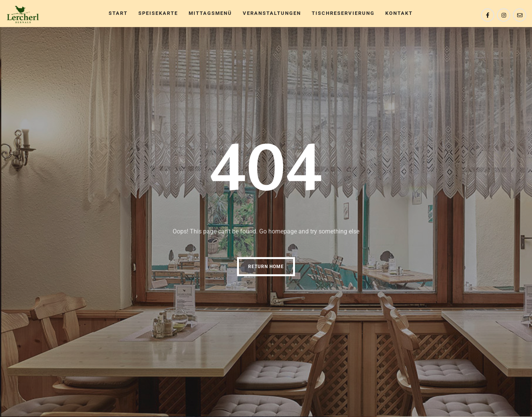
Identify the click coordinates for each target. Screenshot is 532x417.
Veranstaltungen (272, 13)
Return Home (266, 267)
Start (118, 13)
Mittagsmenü (210, 13)
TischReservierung (343, 13)
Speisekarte (158, 13)
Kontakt (399, 13)
